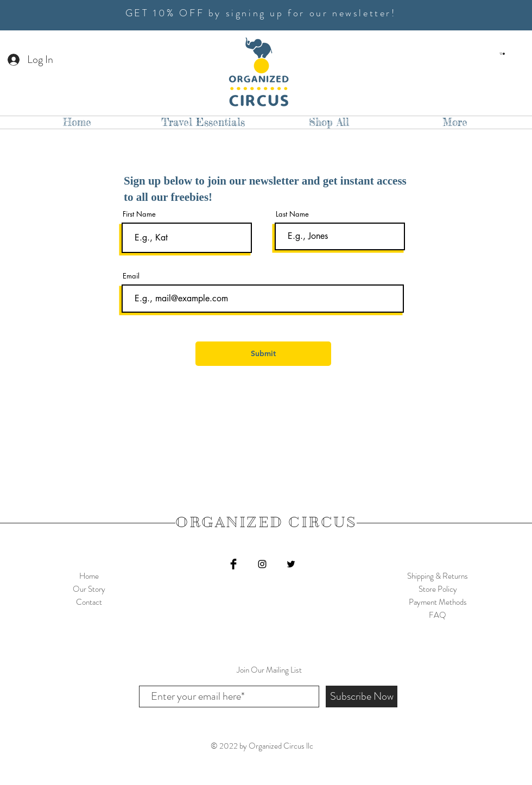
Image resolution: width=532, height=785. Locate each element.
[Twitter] (291, 564)
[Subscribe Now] (362, 697)
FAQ (438, 615)
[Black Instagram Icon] (262, 564)
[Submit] (263, 354)
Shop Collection (89, 615)
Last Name (292, 214)
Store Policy (438, 589)
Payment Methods (438, 602)
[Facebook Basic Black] (233, 564)
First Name (139, 214)
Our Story (89, 589)
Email (131, 276)
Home (89, 576)
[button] (502, 54)
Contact (89, 602)
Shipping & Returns (438, 576)
